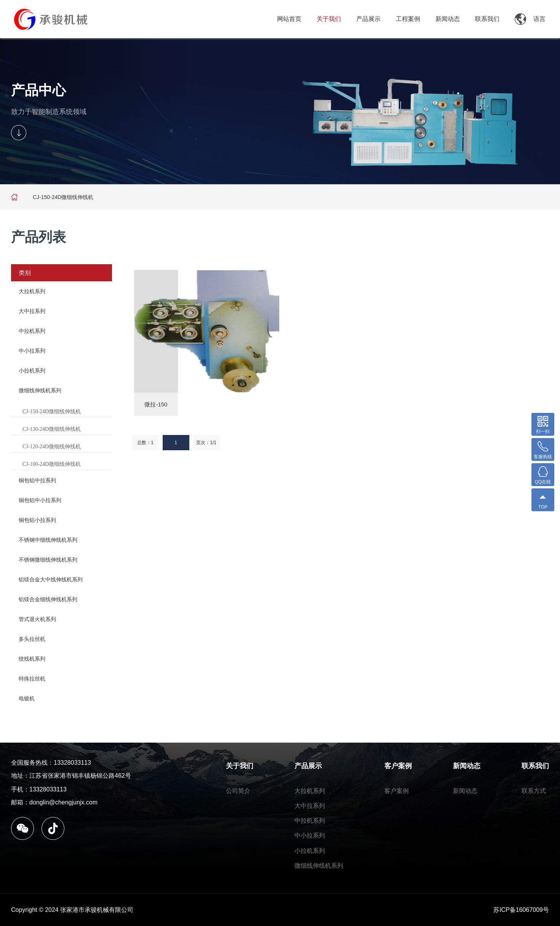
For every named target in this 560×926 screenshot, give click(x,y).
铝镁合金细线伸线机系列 (48, 599)
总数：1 (145, 443)
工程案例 (408, 19)
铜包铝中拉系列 (37, 480)
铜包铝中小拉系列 (40, 500)
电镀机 (27, 698)
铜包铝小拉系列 (37, 520)
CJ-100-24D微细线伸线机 (52, 464)
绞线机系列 (32, 659)
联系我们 (487, 19)
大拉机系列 (32, 291)
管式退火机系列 (37, 619)
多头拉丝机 (32, 639)
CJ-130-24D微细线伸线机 (52, 429)
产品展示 (368, 19)
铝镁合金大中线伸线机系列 (51, 579)
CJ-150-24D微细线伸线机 (52, 412)
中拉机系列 (32, 331)
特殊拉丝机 (32, 679)
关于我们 (329, 19)
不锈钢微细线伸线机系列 (48, 560)
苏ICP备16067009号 (521, 910)
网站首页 (289, 19)
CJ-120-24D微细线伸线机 (52, 447)
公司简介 (238, 791)
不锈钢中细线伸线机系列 (48, 540)
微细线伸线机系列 (40, 390)
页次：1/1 (206, 443)
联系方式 (534, 791)
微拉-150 (156, 404)
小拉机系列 (32, 371)
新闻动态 (448, 19)
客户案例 (398, 766)
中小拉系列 (32, 351)
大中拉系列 (32, 311)
